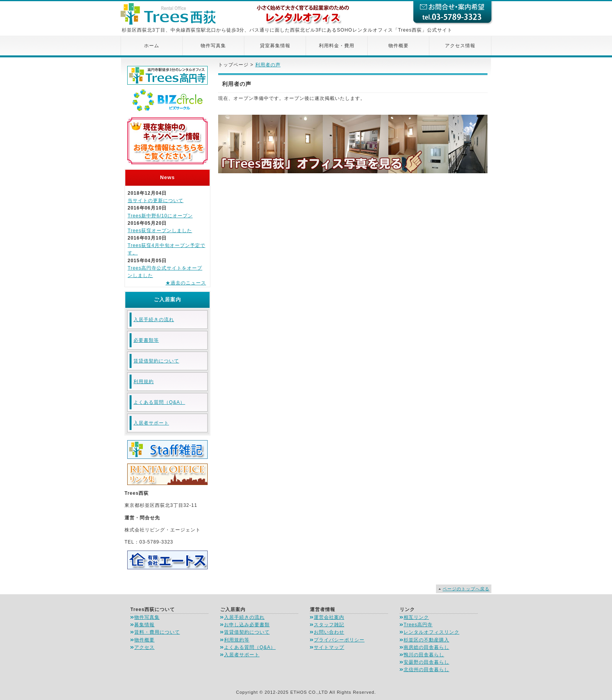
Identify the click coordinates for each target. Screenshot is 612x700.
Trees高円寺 (418, 625)
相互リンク (416, 617)
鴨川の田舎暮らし (424, 655)
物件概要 (399, 46)
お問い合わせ (329, 632)
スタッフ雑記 (329, 625)
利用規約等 (237, 640)
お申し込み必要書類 (247, 625)
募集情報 (144, 625)
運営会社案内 (329, 617)
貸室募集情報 (275, 46)
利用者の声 (268, 65)
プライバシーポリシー (339, 640)
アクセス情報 (460, 46)
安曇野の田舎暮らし (426, 662)
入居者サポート (151, 423)
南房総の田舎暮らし (426, 647)
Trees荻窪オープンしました (160, 231)
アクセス (144, 647)
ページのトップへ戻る (466, 589)
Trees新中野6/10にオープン (160, 216)
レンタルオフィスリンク (431, 632)
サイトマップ (329, 647)
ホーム (152, 46)
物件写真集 (213, 46)
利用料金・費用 (337, 46)
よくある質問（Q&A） (159, 402)
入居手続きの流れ (154, 320)
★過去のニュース (186, 283)
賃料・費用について (157, 632)
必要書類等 (146, 340)
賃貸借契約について (156, 361)
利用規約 (144, 382)
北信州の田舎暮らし (426, 670)
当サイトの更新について (156, 201)
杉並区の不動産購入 (426, 640)
